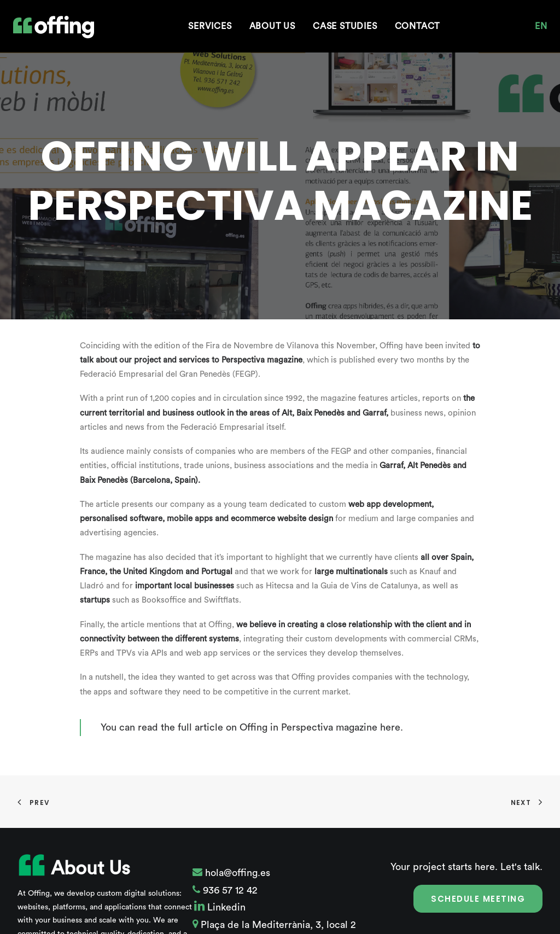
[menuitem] (210, 26)
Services (210, 26)
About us (272, 26)
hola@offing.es (236, 840)
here (390, 695)
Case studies (345, 26)
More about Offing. (156, 915)
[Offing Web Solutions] (54, 27)
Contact (418, 26)
